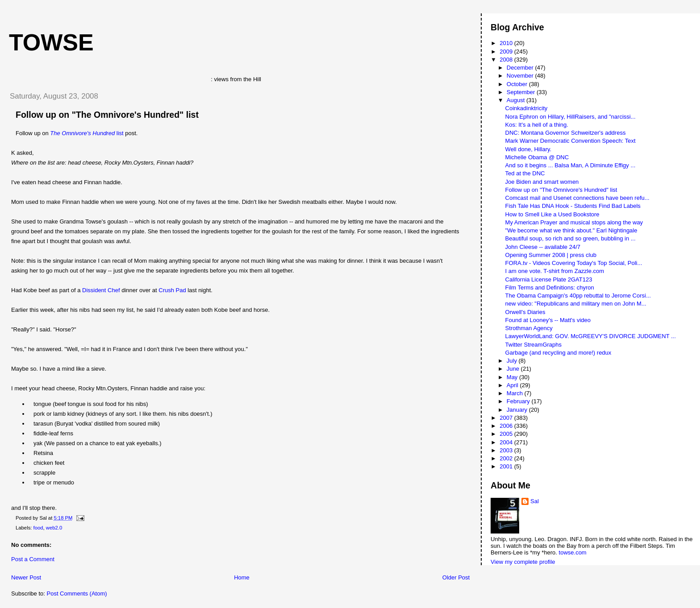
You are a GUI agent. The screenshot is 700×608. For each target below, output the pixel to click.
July (513, 361)
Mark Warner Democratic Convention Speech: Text (571, 141)
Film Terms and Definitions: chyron (550, 287)
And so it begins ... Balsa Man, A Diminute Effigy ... (571, 165)
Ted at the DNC (525, 173)
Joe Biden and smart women (542, 182)
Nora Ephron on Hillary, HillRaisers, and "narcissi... (571, 117)
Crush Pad (172, 290)
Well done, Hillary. (529, 149)
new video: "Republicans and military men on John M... (576, 304)
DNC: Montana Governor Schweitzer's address (566, 133)
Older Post (456, 577)
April (513, 385)
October (518, 84)
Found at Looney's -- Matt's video (548, 320)
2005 (507, 434)
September (522, 92)
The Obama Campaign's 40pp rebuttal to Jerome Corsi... (578, 296)
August (517, 100)
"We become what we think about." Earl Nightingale (571, 230)
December (521, 68)
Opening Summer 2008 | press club (551, 255)
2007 (507, 418)
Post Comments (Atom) (77, 594)
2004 (507, 442)
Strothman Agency (529, 328)
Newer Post (26, 577)
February (519, 401)
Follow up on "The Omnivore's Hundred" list (107, 115)
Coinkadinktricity (527, 108)
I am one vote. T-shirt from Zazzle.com (555, 271)
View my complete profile (523, 562)
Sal (535, 501)
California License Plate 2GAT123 (549, 279)
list (87, 133)
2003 (507, 450)
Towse (51, 42)
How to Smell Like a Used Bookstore (552, 214)
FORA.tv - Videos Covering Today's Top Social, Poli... (574, 263)
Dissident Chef (101, 290)
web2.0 (54, 528)
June (514, 369)
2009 (507, 52)
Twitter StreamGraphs (533, 345)
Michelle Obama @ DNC (537, 157)
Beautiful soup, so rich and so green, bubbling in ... (571, 238)
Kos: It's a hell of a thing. (537, 125)
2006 (507, 426)
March (516, 393)
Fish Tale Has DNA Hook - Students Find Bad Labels (573, 206)
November (521, 76)
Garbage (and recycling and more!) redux (558, 353)
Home (242, 577)
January (518, 410)
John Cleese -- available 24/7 (543, 247)
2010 (507, 43)
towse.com (573, 552)
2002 (507, 458)
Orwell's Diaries (525, 312)
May (513, 377)
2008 (507, 60)
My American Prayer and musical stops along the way (574, 222)
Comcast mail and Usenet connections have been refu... (577, 198)
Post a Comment (33, 559)
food (38, 528)
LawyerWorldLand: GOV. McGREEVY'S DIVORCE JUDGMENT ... (591, 336)
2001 (507, 466)
